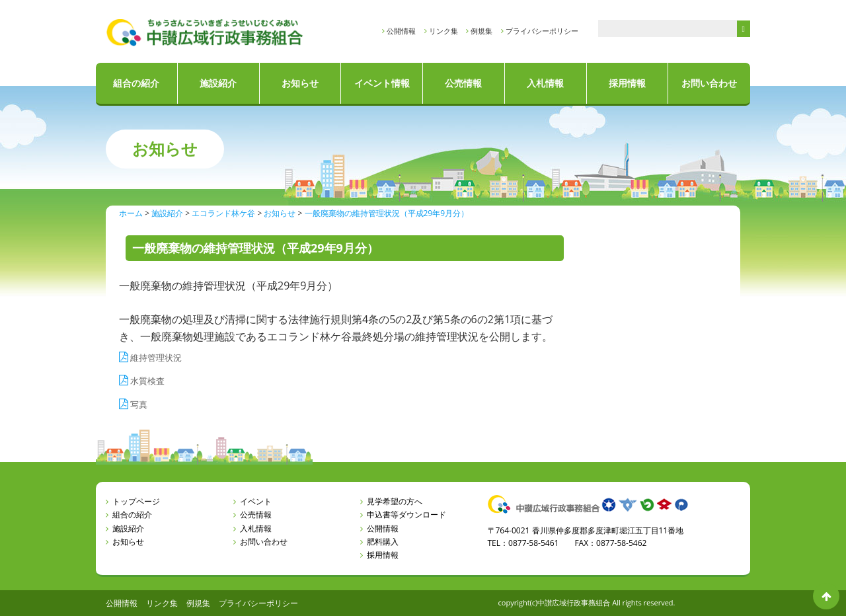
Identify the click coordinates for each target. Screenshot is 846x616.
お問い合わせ (709, 83)
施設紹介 (218, 83)
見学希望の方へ (395, 501)
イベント (256, 501)
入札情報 (545, 83)
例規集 (481, 31)
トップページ (136, 501)
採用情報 (627, 83)
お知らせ (300, 83)
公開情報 (401, 31)
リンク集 (443, 31)
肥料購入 (383, 542)
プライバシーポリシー (542, 31)
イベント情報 (382, 83)
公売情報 (463, 83)
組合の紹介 (136, 83)
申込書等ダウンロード (406, 515)
